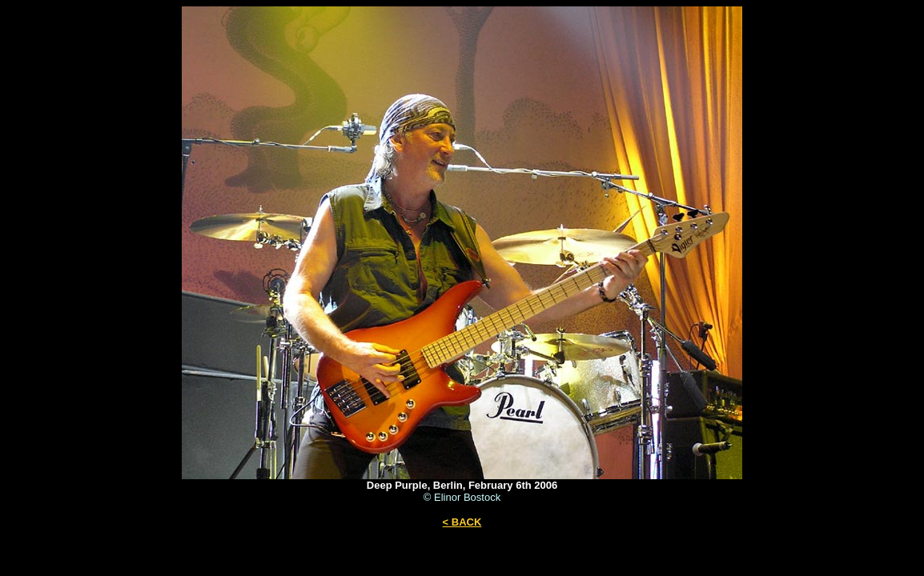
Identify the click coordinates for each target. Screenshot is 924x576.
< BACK (462, 522)
